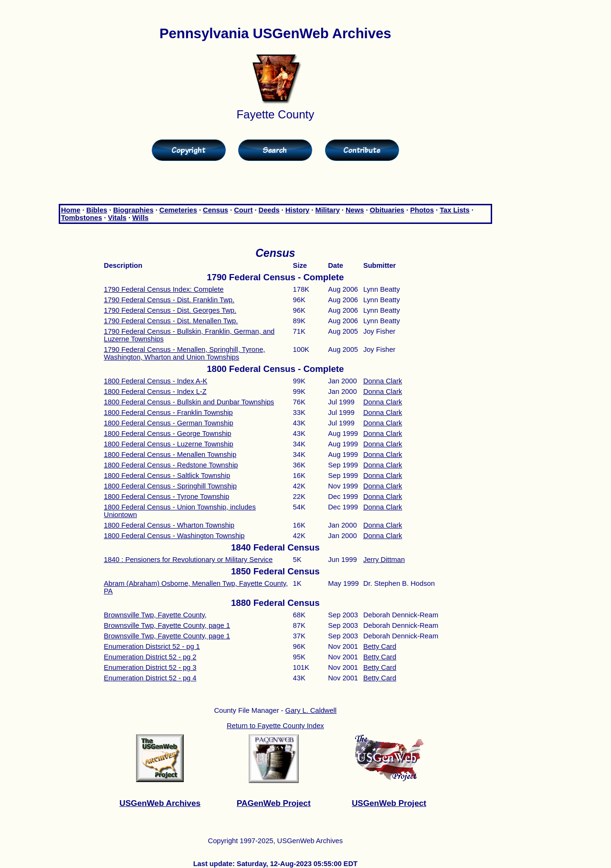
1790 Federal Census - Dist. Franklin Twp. (169, 300)
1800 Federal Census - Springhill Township (170, 486)
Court (243, 210)
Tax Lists (454, 210)
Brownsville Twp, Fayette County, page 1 (167, 625)
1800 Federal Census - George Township (168, 434)
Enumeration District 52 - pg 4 (150, 678)
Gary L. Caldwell (311, 710)
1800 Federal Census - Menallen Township (170, 455)
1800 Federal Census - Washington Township (174, 536)
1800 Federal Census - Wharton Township (169, 525)
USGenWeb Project (389, 803)
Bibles (97, 210)
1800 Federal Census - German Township (169, 423)
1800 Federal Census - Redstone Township (171, 465)
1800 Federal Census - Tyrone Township (167, 497)
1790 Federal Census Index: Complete (164, 289)
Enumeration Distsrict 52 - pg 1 (152, 646)
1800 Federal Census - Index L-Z (155, 392)
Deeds (269, 210)
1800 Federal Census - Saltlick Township (167, 476)
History (298, 210)
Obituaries (387, 210)
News (355, 210)
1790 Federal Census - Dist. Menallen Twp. (171, 321)
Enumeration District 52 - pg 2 (150, 657)
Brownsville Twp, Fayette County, (155, 615)
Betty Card (380, 646)
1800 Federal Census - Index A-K (156, 381)
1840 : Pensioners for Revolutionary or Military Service (189, 560)
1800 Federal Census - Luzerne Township (169, 444)
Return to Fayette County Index (275, 726)
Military (327, 210)
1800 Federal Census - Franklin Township (169, 413)
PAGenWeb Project (274, 803)
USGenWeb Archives (160, 803)
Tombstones (82, 218)
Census (216, 210)
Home (71, 210)
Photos (422, 210)
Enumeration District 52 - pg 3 (150, 667)
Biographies (133, 210)
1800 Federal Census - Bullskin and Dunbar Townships (189, 402)
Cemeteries (178, 210)
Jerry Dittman (384, 560)
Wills (140, 218)
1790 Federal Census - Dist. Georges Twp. (170, 310)
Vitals (117, 218)
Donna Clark (383, 381)
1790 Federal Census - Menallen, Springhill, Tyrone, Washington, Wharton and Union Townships (185, 353)
